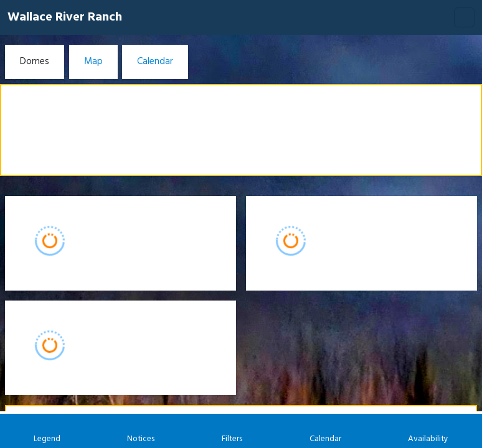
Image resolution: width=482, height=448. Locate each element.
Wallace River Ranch (65, 17)
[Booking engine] (241, 241)
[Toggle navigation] (464, 17)
